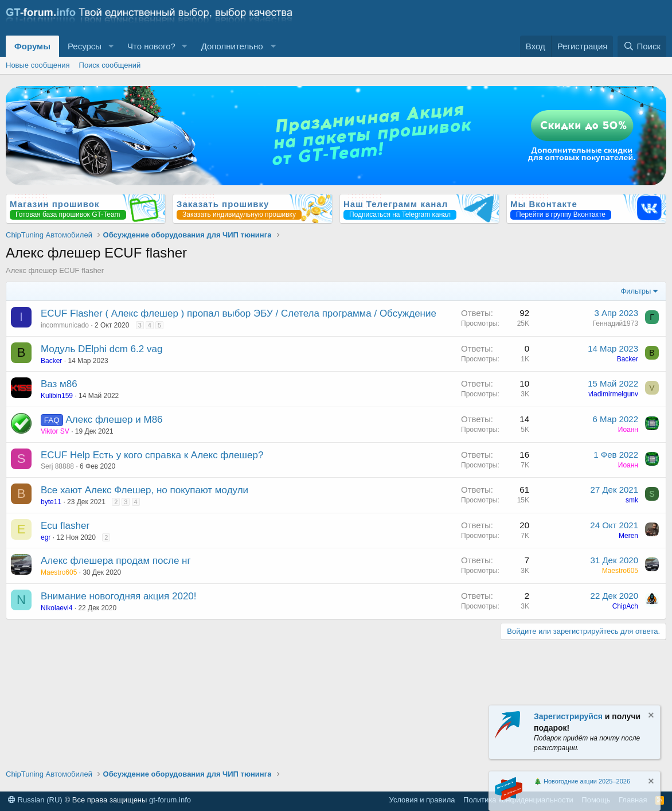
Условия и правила (422, 800)
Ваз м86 (59, 384)
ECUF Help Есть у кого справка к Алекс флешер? (152, 455)
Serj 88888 (57, 466)
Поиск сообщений (110, 65)
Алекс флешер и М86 (114, 420)
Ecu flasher (65, 526)
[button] (111, 46)
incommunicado (65, 325)
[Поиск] (642, 46)
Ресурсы (85, 46)
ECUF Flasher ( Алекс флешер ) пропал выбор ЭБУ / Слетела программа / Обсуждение (239, 313)
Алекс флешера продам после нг (116, 561)
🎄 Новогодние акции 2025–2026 (582, 781)
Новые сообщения (38, 65)
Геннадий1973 (616, 323)
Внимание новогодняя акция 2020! (119, 596)
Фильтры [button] (636, 291)
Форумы (32, 46)
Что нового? (151, 46)
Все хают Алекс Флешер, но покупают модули (144, 490)
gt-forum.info (170, 800)
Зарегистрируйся (568, 716)
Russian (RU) (35, 800)
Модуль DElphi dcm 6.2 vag (101, 349)
